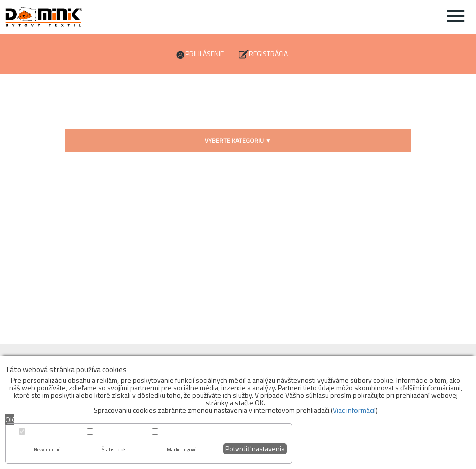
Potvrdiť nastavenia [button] (255, 449)
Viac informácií (354, 410)
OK (10, 420)
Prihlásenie (205, 53)
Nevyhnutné (47, 450)
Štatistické (113, 450)
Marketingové (182, 450)
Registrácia (268, 53)
